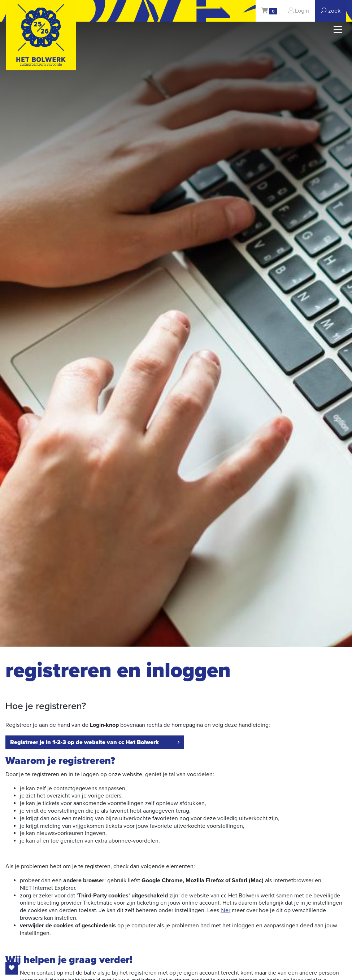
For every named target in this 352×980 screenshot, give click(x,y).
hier (225, 910)
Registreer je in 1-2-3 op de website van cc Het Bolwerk (95, 742)
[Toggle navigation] (338, 30)
